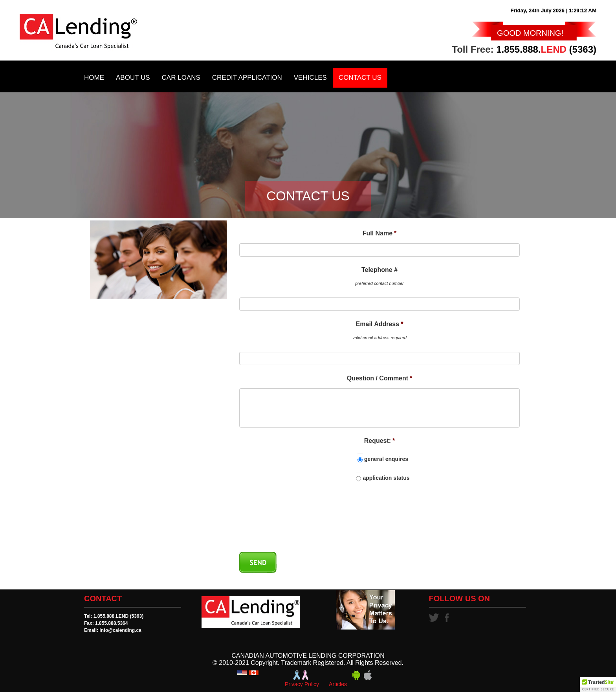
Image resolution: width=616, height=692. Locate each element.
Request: (380, 441)
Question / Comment (380, 378)
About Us (133, 78)
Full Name (380, 233)
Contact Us (360, 78)
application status (386, 478)
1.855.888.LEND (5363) (118, 616)
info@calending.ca (120, 630)
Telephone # (379, 270)
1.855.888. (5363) (546, 49)
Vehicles (310, 78)
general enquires (386, 459)
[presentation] (299, 524)
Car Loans (181, 78)
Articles (338, 684)
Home (94, 78)
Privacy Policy (302, 684)
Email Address (380, 324)
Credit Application (247, 78)
